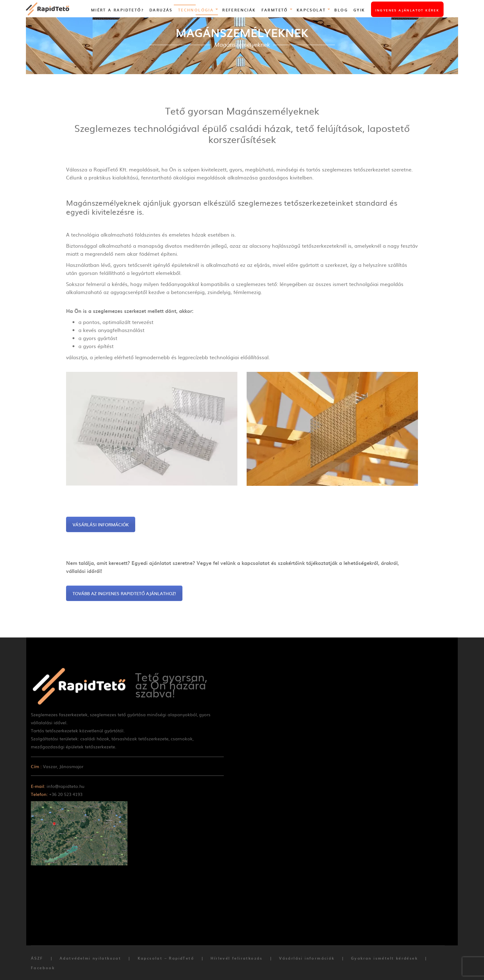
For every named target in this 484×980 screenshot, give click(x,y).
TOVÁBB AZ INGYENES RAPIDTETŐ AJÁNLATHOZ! (124, 593)
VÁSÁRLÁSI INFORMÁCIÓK (101, 524)
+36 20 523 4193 (66, 794)
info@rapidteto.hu (65, 786)
